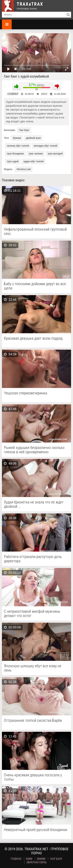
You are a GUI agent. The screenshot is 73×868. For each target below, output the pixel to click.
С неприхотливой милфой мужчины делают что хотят (32, 614)
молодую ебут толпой (46, 146)
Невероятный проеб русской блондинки (36, 830)
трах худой (13, 161)
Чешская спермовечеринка (26, 393)
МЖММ (41, 859)
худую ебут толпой (33, 161)
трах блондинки (15, 154)
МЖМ (29, 859)
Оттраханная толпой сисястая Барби (33, 721)
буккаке (17, 138)
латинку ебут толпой (18, 146)
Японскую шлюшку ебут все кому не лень (33, 668)
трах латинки (36, 154)
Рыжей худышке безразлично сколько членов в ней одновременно (34, 450)
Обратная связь (37, 862)
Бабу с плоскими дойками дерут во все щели (35, 286)
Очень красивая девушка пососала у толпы (33, 777)
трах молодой (55, 154)
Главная (16, 859)
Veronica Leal (24, 169)
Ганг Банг (24, 130)
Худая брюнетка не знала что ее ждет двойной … (34, 504)
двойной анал (33, 138)
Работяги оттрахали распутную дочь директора (33, 559)
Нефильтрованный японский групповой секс (35, 231)
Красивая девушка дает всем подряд (33, 338)
